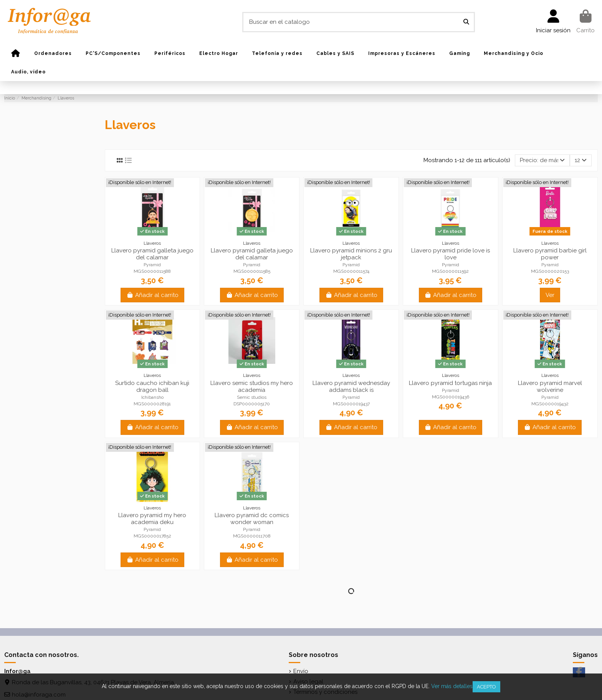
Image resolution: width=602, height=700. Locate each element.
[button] (53, 53)
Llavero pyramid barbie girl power (550, 254)
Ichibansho (152, 397)
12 (581, 160)
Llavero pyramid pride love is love (451, 254)
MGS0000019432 (550, 404)
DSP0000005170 (252, 404)
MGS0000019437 (351, 404)
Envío (301, 671)
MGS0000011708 (252, 536)
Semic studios (252, 397)
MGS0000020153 (550, 271)
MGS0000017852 (152, 536)
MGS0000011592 (450, 271)
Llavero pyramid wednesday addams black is (351, 386)
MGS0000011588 (152, 271)
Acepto (486, 687)
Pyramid (152, 265)
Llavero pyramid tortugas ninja (450, 383)
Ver (550, 295)
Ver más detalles (452, 686)
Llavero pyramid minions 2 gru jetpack (351, 254)
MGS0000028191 (152, 404)
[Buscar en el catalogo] (466, 22)
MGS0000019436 (451, 397)
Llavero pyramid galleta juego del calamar (152, 254)
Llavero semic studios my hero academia (252, 386)
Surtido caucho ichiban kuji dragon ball (152, 386)
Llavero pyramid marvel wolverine (550, 386)
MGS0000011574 (351, 271)
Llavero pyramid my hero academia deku (152, 519)
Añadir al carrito (152, 295)
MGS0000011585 (252, 271)
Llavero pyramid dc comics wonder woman (252, 519)
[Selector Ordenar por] (542, 160)
